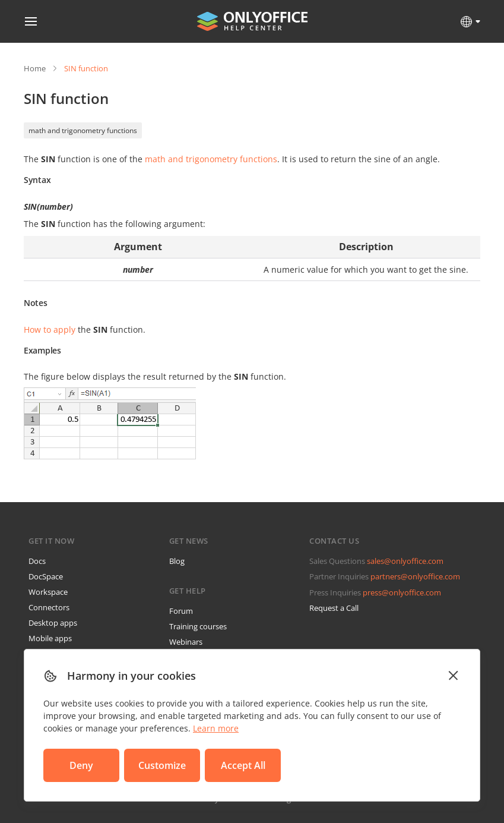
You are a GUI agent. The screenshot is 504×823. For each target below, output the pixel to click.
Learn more (216, 728)
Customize (162, 765)
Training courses (198, 626)
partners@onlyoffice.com (415, 576)
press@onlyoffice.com (402, 592)
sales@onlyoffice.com (405, 561)
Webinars (186, 642)
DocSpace (46, 576)
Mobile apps (50, 638)
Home (35, 68)
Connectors (49, 607)
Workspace (48, 592)
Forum (181, 611)
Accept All (243, 765)
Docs (37, 561)
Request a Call (334, 608)
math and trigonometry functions (83, 130)
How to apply (50, 329)
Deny (81, 765)
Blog (177, 561)
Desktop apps (53, 623)
